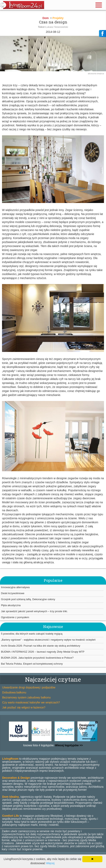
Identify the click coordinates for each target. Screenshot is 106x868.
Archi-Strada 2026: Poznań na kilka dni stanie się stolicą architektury (41, 646)
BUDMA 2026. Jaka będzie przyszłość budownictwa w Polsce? (37, 658)
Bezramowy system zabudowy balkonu (26, 697)
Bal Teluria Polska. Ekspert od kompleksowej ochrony (32, 664)
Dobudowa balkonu (14, 692)
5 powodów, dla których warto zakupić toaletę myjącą (32, 634)
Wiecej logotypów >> (68, 745)
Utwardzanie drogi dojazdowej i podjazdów (29, 687)
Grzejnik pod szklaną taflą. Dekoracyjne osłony (28, 599)
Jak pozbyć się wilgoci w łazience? (24, 707)
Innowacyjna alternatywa (15, 587)
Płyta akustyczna (11, 605)
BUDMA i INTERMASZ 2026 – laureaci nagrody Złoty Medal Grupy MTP (43, 652)
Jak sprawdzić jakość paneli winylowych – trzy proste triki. (34, 611)
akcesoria (92, 74)
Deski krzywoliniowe (13, 593)
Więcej (50, 863)
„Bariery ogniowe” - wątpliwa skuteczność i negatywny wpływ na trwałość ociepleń (48, 640)
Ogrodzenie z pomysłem (15, 617)
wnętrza (100, 74)
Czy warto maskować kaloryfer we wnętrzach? (31, 702)
